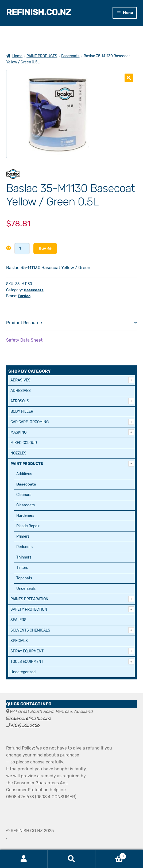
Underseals (26, 589)
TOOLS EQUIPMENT (27, 662)
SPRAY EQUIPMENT (27, 651)
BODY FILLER (22, 412)
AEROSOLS (20, 401)
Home (17, 56)
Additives (24, 474)
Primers (23, 536)
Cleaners (24, 495)
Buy (42, 248)
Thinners (24, 557)
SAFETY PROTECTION (29, 609)
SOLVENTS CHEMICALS (30, 630)
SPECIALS (19, 641)
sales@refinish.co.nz (31, 718)
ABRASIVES (20, 380)
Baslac (24, 296)
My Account (24, 859)
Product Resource (24, 323)
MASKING (19, 432)
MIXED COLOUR (24, 443)
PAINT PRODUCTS (42, 56)
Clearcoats (26, 505)
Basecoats (70, 56)
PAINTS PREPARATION (29, 599)
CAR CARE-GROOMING (30, 422)
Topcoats (24, 578)
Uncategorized (23, 672)
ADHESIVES (21, 391)
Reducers (24, 547)
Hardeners (25, 516)
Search (71, 859)
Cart (111, 855)
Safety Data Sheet (24, 340)
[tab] (72, 323)
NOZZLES (18, 453)
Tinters (22, 568)
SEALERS (18, 620)
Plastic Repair (28, 526)
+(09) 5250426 (25, 725)
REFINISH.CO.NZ (39, 12)
